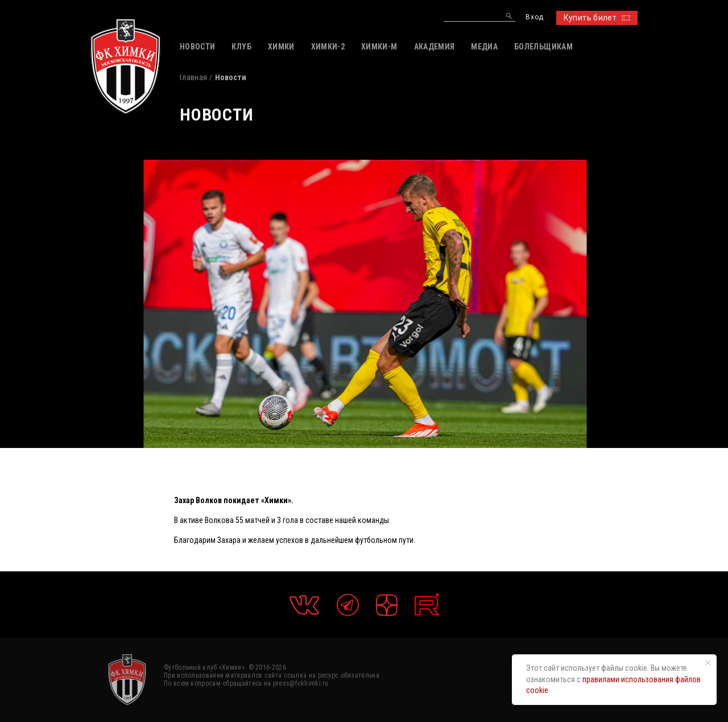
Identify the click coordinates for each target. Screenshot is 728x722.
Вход (534, 17)
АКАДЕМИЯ (435, 47)
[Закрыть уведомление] (708, 663)
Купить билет (597, 18)
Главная (193, 77)
